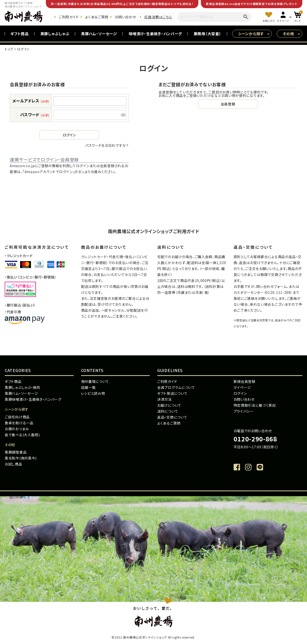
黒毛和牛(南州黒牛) (21, 458)
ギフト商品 (20, 34)
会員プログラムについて (176, 387)
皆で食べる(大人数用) (22, 435)
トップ (9, 49)
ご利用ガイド (69, 17)
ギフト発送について (172, 393)
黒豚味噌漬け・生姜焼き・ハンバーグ (33, 399)
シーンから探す (251, 34)
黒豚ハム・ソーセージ (99, 34)
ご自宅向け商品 (17, 417)
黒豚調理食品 (16, 452)
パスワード (35, 115)
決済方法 (165, 399)
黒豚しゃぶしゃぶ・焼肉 (22, 387)
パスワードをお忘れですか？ (107, 145)
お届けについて (169, 405)
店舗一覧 (88, 387)
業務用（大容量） (208, 34)
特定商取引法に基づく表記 (255, 405)
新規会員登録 (245, 381)
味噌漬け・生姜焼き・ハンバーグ (155, 34)
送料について (168, 411)
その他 (289, 34)
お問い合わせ (125, 17)
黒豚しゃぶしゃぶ (55, 34)
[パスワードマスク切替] (123, 115)
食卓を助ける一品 (19, 423)
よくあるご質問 (97, 17)
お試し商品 (14, 464)
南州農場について (95, 381)
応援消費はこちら (158, 17)
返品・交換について (172, 417)
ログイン (240, 393)
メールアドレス (31, 101)
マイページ (242, 387)
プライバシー (244, 411)
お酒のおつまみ (17, 429)
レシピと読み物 (93, 393)
